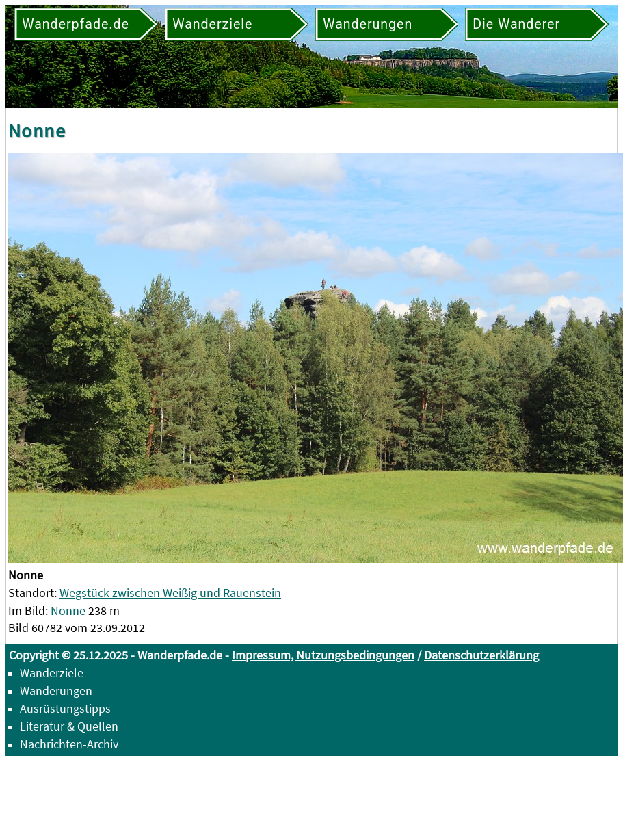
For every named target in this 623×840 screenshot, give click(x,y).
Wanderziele (52, 673)
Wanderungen (56, 691)
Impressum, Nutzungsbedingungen (323, 655)
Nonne (68, 611)
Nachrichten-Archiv (69, 744)
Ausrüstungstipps (65, 708)
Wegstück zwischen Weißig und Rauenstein (170, 593)
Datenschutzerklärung (481, 655)
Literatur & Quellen (69, 726)
